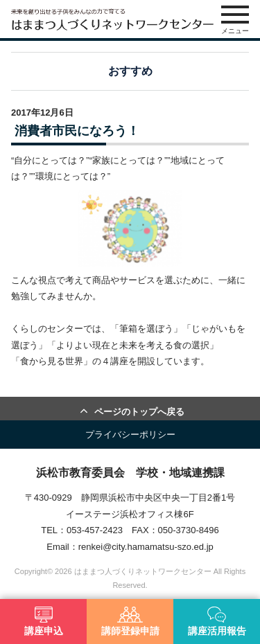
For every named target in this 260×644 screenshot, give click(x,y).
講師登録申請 (130, 621)
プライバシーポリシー (130, 435)
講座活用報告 (217, 621)
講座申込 (44, 621)
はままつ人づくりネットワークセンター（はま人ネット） (112, 19)
